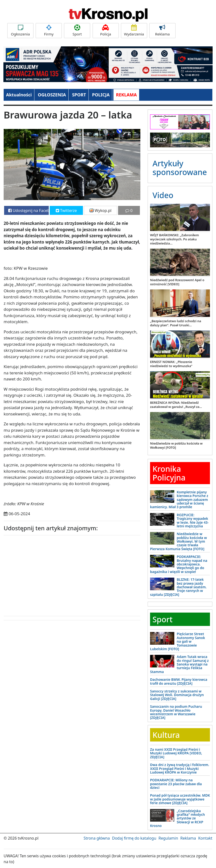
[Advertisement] (40, 574)
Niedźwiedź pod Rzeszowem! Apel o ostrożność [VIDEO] (177, 282)
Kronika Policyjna (169, 473)
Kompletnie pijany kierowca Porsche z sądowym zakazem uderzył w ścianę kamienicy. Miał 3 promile (179, 500)
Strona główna (97, 838)
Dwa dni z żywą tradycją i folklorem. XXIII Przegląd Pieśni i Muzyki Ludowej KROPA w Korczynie (180, 768)
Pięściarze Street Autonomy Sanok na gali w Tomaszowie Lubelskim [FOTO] (178, 641)
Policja (106, 30)
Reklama (162, 30)
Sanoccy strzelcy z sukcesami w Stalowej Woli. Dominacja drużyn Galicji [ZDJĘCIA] (177, 695)
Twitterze (66, 211)
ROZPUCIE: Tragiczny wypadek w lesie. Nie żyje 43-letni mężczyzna (193, 520)
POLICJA (101, 95)
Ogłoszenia (20, 30)
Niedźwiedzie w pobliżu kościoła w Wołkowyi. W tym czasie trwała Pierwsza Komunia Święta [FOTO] (178, 541)
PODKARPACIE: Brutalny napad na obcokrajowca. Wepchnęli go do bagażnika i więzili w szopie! (179, 564)
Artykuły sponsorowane (180, 168)
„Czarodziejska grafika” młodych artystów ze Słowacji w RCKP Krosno (177, 818)
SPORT (79, 95)
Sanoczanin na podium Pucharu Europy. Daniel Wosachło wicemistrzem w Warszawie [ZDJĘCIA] (176, 712)
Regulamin (168, 838)
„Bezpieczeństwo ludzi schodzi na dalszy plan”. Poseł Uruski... (176, 323)
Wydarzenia (134, 30)
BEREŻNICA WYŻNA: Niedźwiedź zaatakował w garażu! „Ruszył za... (176, 405)
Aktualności (19, 95)
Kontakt (205, 838)
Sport (77, 30)
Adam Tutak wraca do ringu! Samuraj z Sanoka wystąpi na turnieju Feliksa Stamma (179, 664)
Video (163, 195)
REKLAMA (126, 95)
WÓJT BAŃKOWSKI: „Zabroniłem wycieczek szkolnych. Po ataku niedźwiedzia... (174, 239)
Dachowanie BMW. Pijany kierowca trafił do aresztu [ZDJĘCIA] (179, 681)
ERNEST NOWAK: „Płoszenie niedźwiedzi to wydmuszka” (171, 364)
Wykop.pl (100, 211)
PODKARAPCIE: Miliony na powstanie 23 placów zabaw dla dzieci (176, 784)
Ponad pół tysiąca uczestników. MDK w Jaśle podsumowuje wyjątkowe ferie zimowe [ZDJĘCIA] (180, 799)
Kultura (166, 735)
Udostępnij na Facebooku (28, 211)
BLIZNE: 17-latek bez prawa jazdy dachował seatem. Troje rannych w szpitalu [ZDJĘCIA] (178, 587)
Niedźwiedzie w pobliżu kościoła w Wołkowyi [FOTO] (176, 445)
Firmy (49, 30)
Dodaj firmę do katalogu (134, 838)
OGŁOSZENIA (52, 95)
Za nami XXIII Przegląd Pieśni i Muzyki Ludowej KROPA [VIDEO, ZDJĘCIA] (176, 753)
